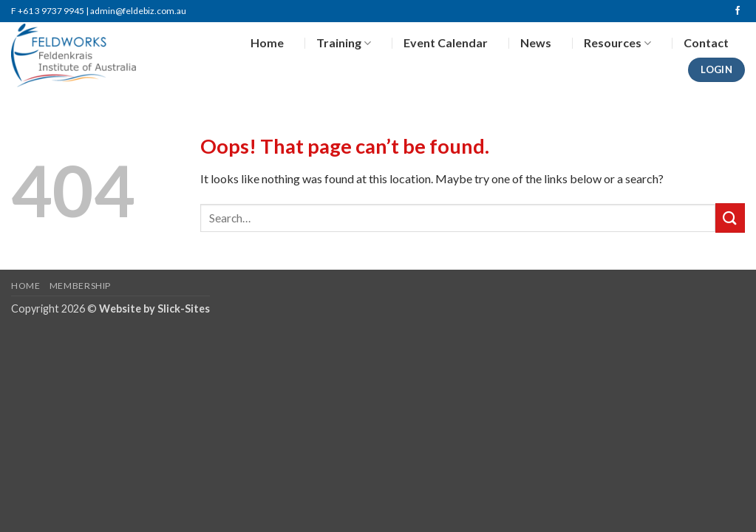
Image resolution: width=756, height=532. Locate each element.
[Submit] (730, 218)
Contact (706, 42)
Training (344, 43)
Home (267, 42)
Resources (617, 43)
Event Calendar (446, 42)
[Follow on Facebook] (738, 11)
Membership (80, 286)
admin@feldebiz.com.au (138, 11)
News (536, 42)
